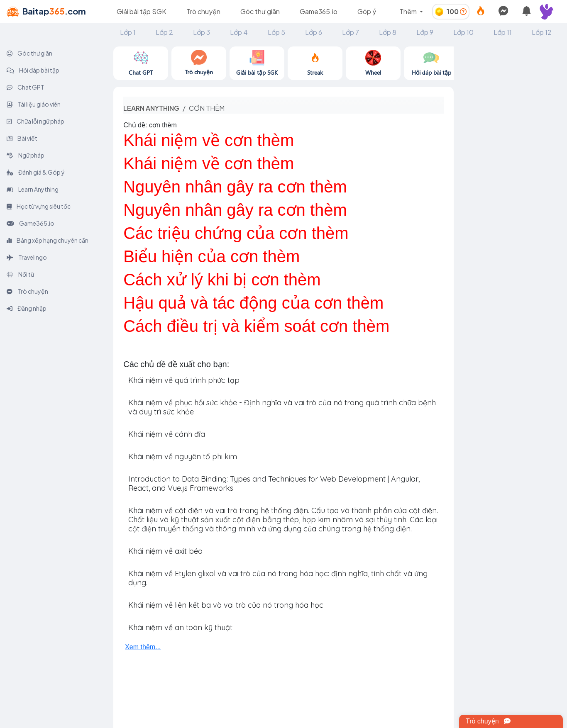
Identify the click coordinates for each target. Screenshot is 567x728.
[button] (550, 12)
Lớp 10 (463, 32)
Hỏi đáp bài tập (33, 70)
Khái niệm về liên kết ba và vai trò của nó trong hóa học (226, 605)
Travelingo (27, 257)
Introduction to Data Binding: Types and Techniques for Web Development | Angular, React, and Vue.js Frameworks (274, 483)
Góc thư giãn (260, 11)
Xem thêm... (143, 647)
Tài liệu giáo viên (34, 104)
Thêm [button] (409, 11)
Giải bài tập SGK (142, 11)
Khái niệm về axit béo (165, 551)
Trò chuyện (203, 11)
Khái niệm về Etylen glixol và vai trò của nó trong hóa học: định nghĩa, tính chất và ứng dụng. (278, 578)
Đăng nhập (27, 308)
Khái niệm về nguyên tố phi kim (183, 457)
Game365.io (319, 11)
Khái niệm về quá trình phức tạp (184, 380)
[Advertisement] (510, 171)
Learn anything (151, 108)
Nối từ (20, 274)
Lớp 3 (202, 32)
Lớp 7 (351, 32)
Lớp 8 (388, 32)
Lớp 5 (276, 32)
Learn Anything (33, 189)
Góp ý (367, 11)
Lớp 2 (164, 32)
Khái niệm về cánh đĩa (167, 434)
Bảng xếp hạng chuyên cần (48, 240)
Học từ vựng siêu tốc (39, 206)
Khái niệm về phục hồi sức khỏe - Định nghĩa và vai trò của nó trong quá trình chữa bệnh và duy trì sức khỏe (282, 407)
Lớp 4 (239, 32)
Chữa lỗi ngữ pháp (35, 121)
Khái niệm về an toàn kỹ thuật (180, 627)
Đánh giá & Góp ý (36, 172)
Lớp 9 (425, 32)
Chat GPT (26, 87)
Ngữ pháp (26, 155)
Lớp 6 (314, 32)
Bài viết (22, 138)
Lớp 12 (542, 32)
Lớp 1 (128, 32)
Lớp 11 (503, 32)
